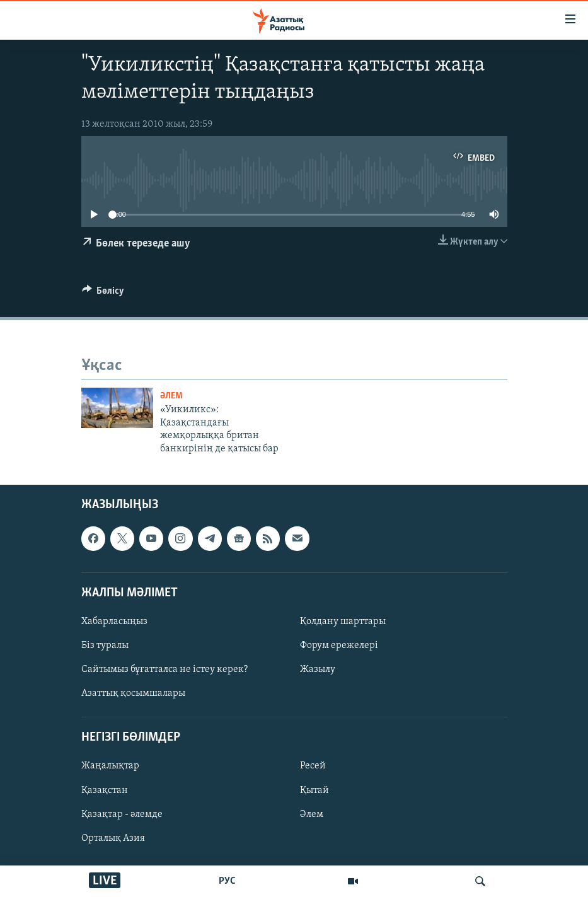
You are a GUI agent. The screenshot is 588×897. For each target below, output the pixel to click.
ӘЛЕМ (171, 396)
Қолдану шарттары (343, 622)
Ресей (313, 766)
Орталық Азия (113, 838)
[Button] (103, 294)
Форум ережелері (339, 645)
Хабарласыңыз (114, 622)
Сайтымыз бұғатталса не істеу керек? (164, 669)
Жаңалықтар (110, 766)
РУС (227, 881)
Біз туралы (105, 645)
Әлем (312, 814)
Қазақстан (105, 790)
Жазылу (318, 669)
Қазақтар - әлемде (122, 814)
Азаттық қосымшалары (133, 693)
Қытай (314, 790)
